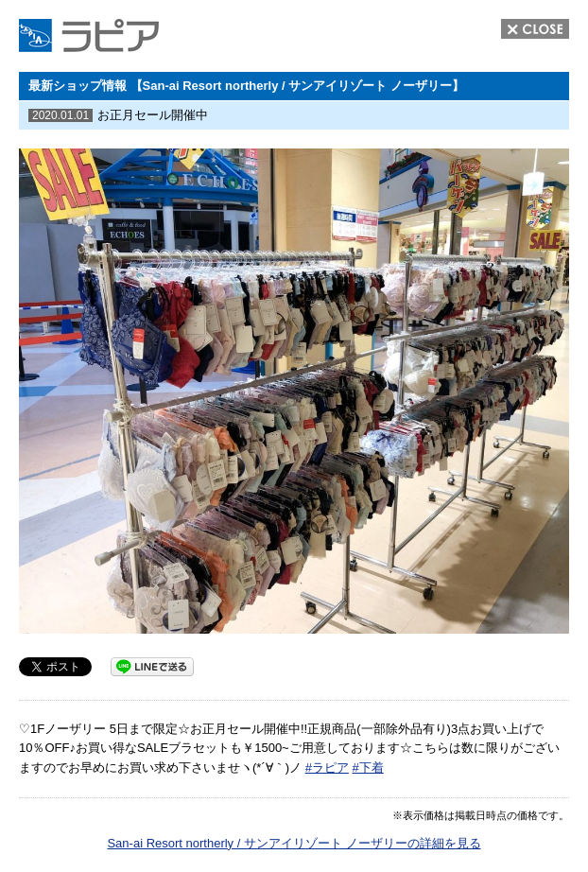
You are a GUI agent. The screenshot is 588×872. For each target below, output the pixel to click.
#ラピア (327, 767)
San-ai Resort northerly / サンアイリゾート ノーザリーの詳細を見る (294, 843)
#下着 (368, 767)
